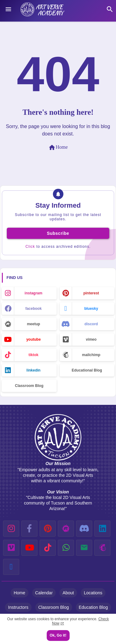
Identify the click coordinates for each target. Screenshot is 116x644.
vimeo (91, 339)
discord (91, 324)
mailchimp (91, 355)
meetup (34, 324)
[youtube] (29, 548)
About (68, 593)
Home (58, 147)
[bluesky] (11, 567)
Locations (93, 593)
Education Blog (93, 607)
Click (30, 247)
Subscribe (58, 233)
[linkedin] (102, 529)
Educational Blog (87, 370)
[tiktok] (48, 548)
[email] (84, 548)
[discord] (84, 529)
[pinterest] (48, 529)
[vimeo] (11, 548)
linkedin (34, 370)
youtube (34, 339)
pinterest (91, 293)
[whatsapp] (66, 548)
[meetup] (66, 529)
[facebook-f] (29, 529)
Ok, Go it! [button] (58, 635)
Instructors (18, 607)
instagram (34, 293)
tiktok (33, 355)
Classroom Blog (29, 386)
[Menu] (8, 9)
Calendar (44, 593)
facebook (34, 309)
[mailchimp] (102, 548)
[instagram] (11, 529)
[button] (110, 9)
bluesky (91, 309)
